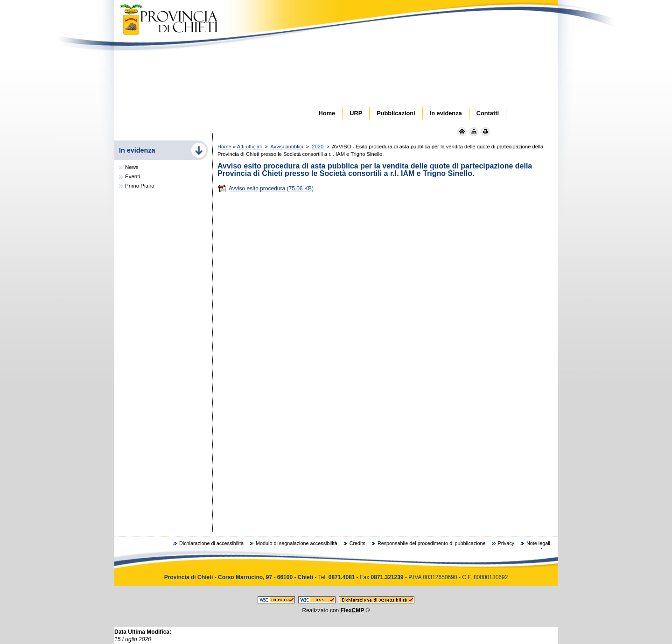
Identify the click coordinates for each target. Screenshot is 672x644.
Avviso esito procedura (266, 189)
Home (224, 147)
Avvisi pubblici (287, 147)
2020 (318, 147)
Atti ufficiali (249, 147)
